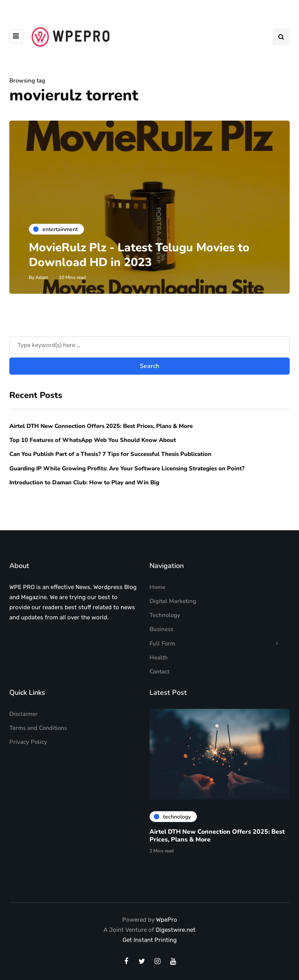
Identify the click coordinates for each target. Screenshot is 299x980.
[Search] (149, 359)
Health (159, 657)
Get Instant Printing (150, 940)
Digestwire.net (176, 930)
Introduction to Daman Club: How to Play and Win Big (84, 496)
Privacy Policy (28, 742)
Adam (42, 277)
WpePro (167, 920)
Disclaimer (24, 714)
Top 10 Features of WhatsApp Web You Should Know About (93, 454)
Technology (165, 615)
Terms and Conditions (38, 728)
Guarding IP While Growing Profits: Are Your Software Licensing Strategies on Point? (127, 482)
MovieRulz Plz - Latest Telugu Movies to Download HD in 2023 (139, 255)
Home (157, 587)
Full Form (162, 643)
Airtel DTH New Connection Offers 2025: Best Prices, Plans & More (101, 440)
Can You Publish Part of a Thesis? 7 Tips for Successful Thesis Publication (110, 468)
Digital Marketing (173, 601)
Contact (159, 671)
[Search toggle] (281, 37)
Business (161, 629)
